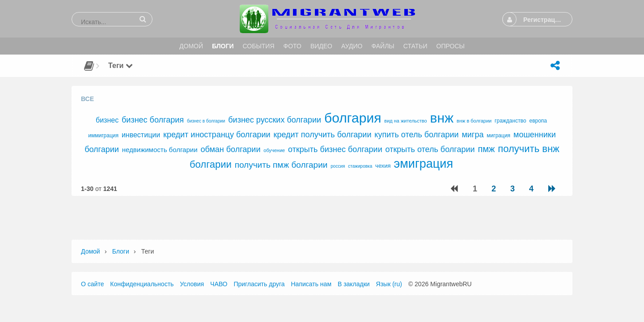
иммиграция (103, 136)
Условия (192, 284)
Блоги (121, 251)
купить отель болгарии (416, 135)
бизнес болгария (153, 120)
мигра (472, 135)
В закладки (354, 284)
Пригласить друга (259, 284)
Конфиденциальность (142, 284)
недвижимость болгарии (160, 150)
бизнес (107, 120)
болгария (353, 118)
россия (338, 166)
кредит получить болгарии (323, 135)
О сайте (92, 284)
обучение (274, 150)
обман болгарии (230, 149)
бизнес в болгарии (206, 121)
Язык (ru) (389, 284)
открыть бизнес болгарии (335, 149)
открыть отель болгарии (430, 149)
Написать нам (311, 284)
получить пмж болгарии (281, 165)
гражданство (510, 121)
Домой (91, 251)
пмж (486, 149)
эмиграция (424, 164)
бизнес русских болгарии (275, 120)
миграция (498, 136)
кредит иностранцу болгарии (217, 135)
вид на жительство (405, 121)
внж (442, 118)
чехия (383, 166)
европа (538, 121)
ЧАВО (219, 284)
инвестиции (141, 135)
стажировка (360, 166)
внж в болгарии (474, 121)
